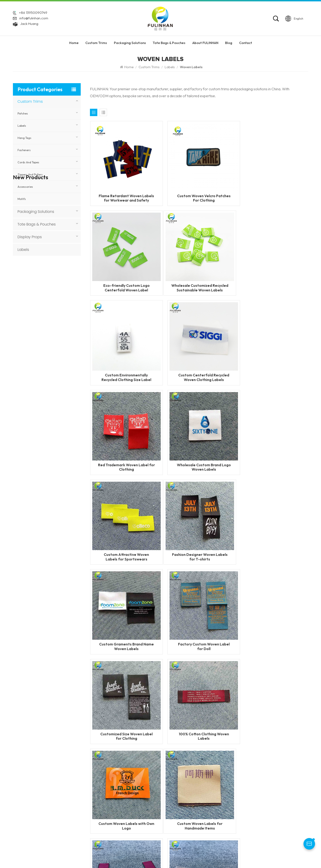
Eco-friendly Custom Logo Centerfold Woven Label (273, 195)
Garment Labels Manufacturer (205, 807)
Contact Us (134, 799)
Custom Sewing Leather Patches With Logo (54, 428)
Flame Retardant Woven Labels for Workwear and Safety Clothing (125, 195)
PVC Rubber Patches (198, 784)
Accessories (25, 187)
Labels (170, 67)
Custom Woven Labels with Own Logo (273, 543)
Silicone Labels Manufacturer (204, 815)
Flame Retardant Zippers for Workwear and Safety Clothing (56, 282)
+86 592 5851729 (33, 781)
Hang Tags (24, 138)
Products (132, 776)
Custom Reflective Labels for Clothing (55, 329)
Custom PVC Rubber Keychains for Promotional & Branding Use (56, 405)
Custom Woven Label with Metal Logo (273, 630)
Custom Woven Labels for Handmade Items (125, 630)
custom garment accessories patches (205, 825)
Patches (23, 113)
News (129, 792)
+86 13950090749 (33, 13)
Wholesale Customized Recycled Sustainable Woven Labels (125, 282)
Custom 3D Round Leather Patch (56, 498)
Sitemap (220, 856)
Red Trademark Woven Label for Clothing (125, 369)
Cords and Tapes (28, 162)
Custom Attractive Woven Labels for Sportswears (273, 369)
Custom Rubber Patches (201, 768)
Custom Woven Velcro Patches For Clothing (199, 195)
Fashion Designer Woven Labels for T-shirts (125, 456)
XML (195, 856)
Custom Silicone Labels (200, 776)
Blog (229, 43)
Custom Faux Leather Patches (52, 522)
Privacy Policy (241, 856)
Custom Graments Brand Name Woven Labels (199, 456)
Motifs (22, 199)
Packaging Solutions (130, 43)
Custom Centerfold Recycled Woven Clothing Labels (273, 282)
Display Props (30, 237)
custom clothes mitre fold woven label (199, 630)
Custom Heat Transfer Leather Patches (53, 452)
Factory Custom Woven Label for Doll (273, 456)
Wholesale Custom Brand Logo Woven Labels (199, 369)
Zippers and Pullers (30, 174)
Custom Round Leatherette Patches (52, 545)
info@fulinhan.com (34, 19)
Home (74, 43)
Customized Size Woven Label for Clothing (125, 543)
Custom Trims (96, 43)
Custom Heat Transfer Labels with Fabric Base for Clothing (54, 358)
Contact (246, 43)
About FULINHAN (205, 43)
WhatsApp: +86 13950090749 (37, 796)
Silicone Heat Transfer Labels (204, 799)
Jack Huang (29, 24)
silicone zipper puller (198, 792)
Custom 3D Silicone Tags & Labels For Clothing (56, 475)
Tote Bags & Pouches (169, 43)
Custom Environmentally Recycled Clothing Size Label (199, 282)
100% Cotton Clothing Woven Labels (199, 543)
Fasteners (24, 150)
